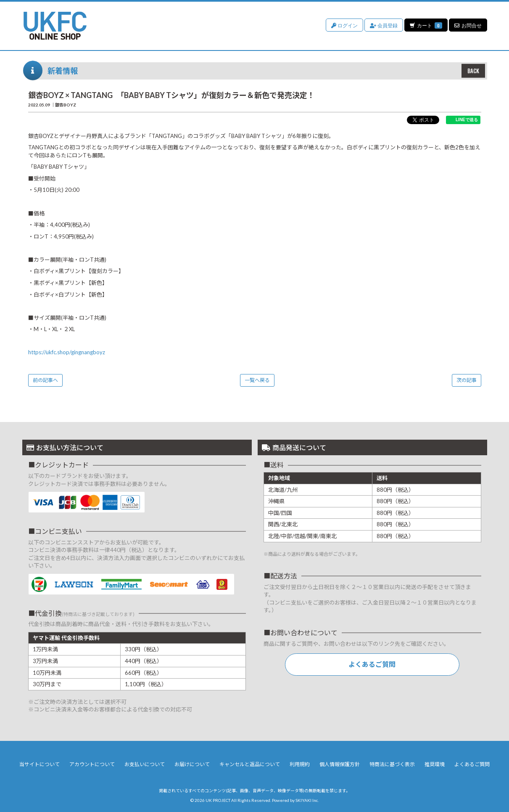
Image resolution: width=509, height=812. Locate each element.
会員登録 (383, 25)
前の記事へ (45, 380)
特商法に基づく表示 (392, 764)
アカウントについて (92, 764)
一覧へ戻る (257, 380)
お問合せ (468, 25)
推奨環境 (435, 764)
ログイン (344, 25)
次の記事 (467, 380)
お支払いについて (145, 764)
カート (426, 25)
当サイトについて (40, 764)
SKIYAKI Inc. (307, 800)
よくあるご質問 (372, 664)
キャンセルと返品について (250, 764)
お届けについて (192, 764)
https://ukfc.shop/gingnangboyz (67, 352)
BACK (473, 71)
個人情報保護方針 (340, 764)
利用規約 (300, 764)
